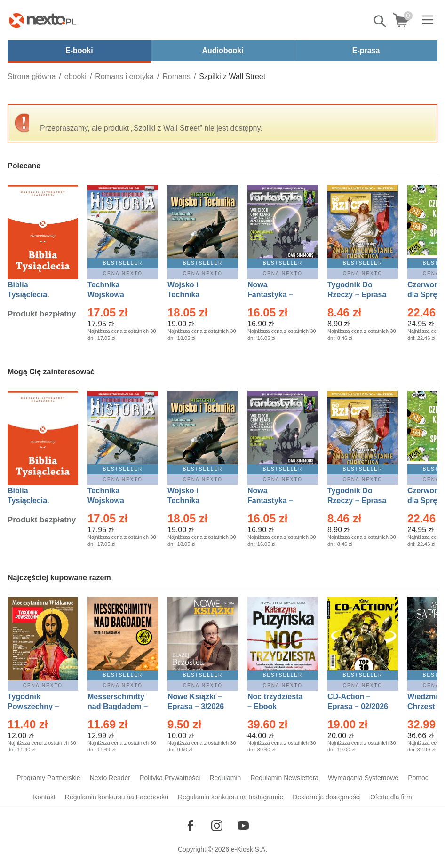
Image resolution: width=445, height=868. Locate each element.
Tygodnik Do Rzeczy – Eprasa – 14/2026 (357, 295)
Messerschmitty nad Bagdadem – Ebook (118, 706)
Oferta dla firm (391, 797)
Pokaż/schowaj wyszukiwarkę (381, 21)
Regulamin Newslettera (284, 778)
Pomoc (418, 778)
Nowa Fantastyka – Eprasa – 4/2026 (276, 295)
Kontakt (44, 797)
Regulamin (225, 778)
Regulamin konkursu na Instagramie (230, 797)
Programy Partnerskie (48, 778)
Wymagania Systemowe (363, 778)
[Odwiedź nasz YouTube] (243, 826)
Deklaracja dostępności (327, 797)
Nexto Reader (110, 778)
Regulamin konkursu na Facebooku (117, 797)
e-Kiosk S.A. (249, 849)
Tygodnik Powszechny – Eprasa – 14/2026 (38, 706)
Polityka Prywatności (170, 778)
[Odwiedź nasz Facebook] (191, 826)
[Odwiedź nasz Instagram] (217, 826)
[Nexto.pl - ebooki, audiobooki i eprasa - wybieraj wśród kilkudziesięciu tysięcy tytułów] (43, 20)
